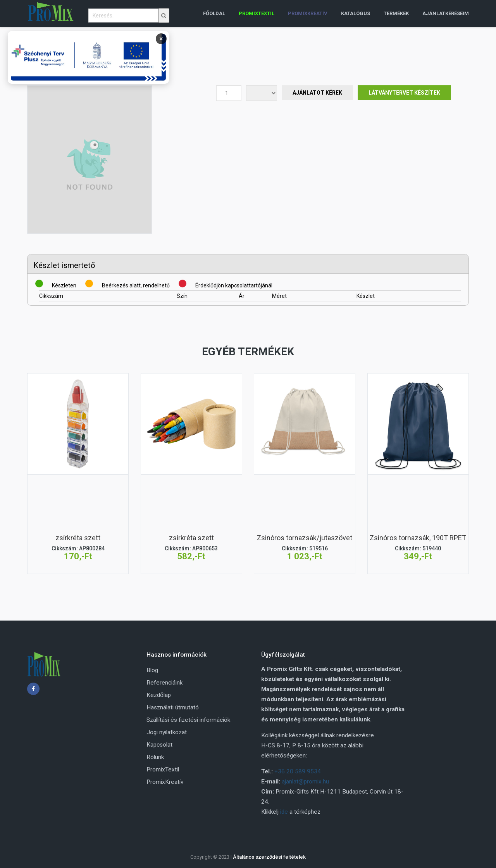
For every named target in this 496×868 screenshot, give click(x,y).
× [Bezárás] (161, 39)
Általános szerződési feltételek (269, 857)
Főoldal (214, 13)
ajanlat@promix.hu (305, 782)
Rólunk (155, 757)
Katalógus (356, 13)
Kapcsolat (159, 745)
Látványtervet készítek (404, 93)
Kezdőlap (159, 695)
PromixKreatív (165, 782)
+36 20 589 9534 (298, 771)
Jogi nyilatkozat (167, 732)
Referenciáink (164, 683)
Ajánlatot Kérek (317, 93)
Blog (152, 670)
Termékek (396, 13)
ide (284, 812)
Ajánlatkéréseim (446, 13)
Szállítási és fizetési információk (188, 720)
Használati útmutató (173, 707)
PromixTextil (163, 769)
